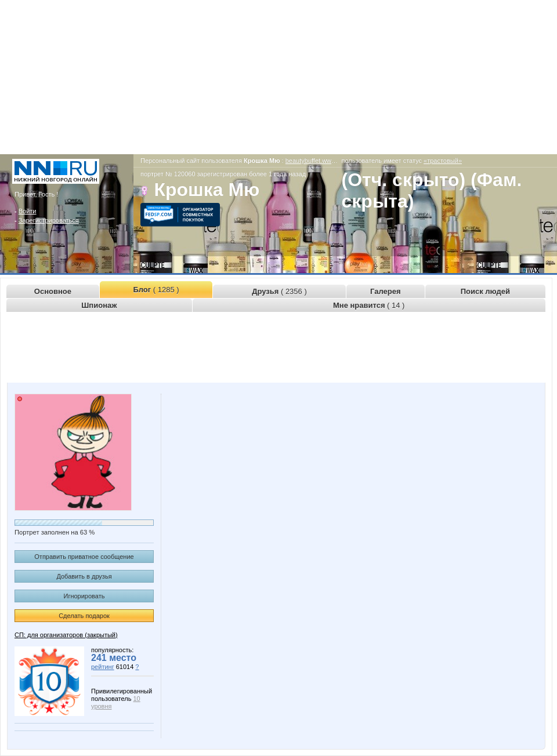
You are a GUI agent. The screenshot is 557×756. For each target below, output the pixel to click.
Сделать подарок (84, 616)
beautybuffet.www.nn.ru (319, 161)
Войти (28, 211)
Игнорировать (84, 596)
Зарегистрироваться (49, 220)
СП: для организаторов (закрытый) (66, 635)
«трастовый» (443, 161)
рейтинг (103, 667)
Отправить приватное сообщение (84, 557)
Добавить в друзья (84, 576)
